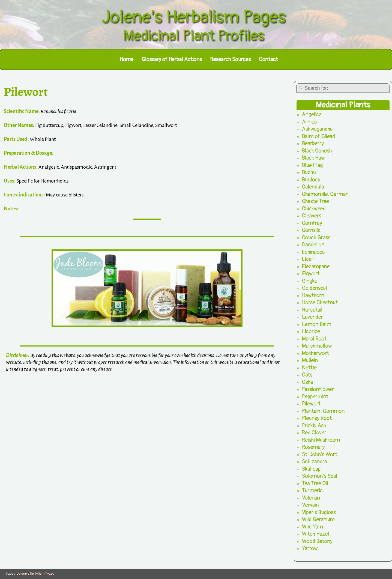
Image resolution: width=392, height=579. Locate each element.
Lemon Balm (317, 324)
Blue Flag (312, 165)
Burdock (311, 180)
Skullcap (311, 469)
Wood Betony (317, 541)
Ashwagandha (317, 129)
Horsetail (312, 310)
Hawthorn (313, 295)
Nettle (309, 368)
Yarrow (310, 549)
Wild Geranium (318, 520)
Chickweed (314, 209)
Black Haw (313, 158)
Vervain (310, 505)
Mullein (310, 361)
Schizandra (315, 462)
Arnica (309, 122)
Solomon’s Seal (320, 476)
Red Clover (314, 433)
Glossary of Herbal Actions (172, 59)
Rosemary (313, 447)
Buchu (309, 173)
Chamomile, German (325, 194)
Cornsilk (311, 230)
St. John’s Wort (320, 454)
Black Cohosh (317, 151)
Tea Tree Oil (315, 483)
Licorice (311, 332)
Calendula (313, 187)
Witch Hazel (316, 534)
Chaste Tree (315, 202)
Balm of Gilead (318, 136)
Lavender (312, 317)
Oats (307, 375)
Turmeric (312, 491)
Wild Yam (312, 527)
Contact (268, 59)
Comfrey (312, 223)
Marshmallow (317, 346)
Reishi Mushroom (321, 440)
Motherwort (315, 353)
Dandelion (313, 245)
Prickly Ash (314, 426)
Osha (307, 382)
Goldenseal (315, 288)
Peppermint (315, 397)
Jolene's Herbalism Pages (35, 574)
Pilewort (311, 404)
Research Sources (230, 59)
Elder (308, 259)
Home (126, 59)
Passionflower (318, 390)
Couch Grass (316, 238)
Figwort (311, 274)
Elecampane (316, 266)
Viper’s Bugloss (319, 512)
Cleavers (312, 216)
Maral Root (314, 339)
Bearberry (313, 144)
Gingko (310, 281)
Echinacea (313, 252)
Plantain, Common (323, 411)
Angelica (312, 115)
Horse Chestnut (320, 303)
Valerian (311, 498)
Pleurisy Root (317, 418)
